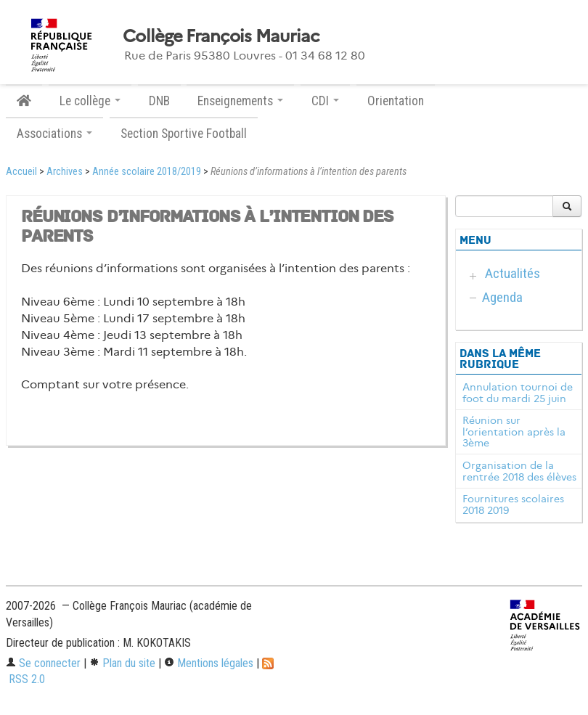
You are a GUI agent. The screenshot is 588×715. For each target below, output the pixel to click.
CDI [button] (325, 101)
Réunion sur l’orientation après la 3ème (514, 432)
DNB (159, 101)
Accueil (21, 172)
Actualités (513, 273)
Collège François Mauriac (221, 36)
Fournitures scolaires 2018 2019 (513, 504)
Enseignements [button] (240, 101)
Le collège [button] (90, 101)
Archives (65, 172)
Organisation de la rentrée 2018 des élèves (519, 471)
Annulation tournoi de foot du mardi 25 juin (518, 393)
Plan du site (122, 663)
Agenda (502, 297)
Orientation (396, 101)
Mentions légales (209, 663)
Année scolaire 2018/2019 (147, 172)
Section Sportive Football (184, 134)
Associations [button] (54, 134)
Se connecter (43, 663)
